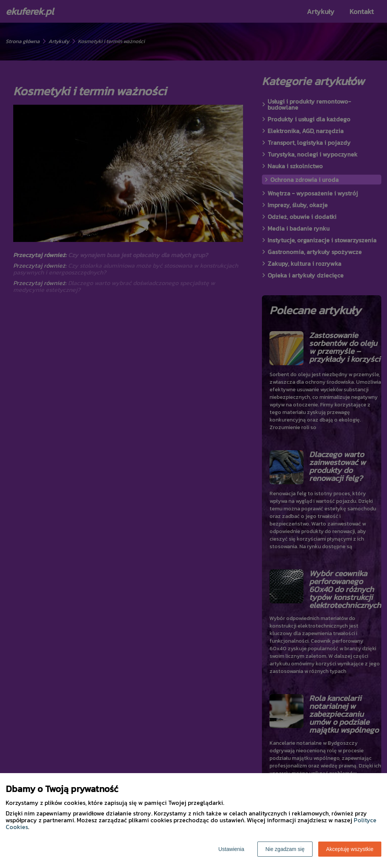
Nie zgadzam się (285, 849)
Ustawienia (231, 849)
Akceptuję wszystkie (350, 849)
